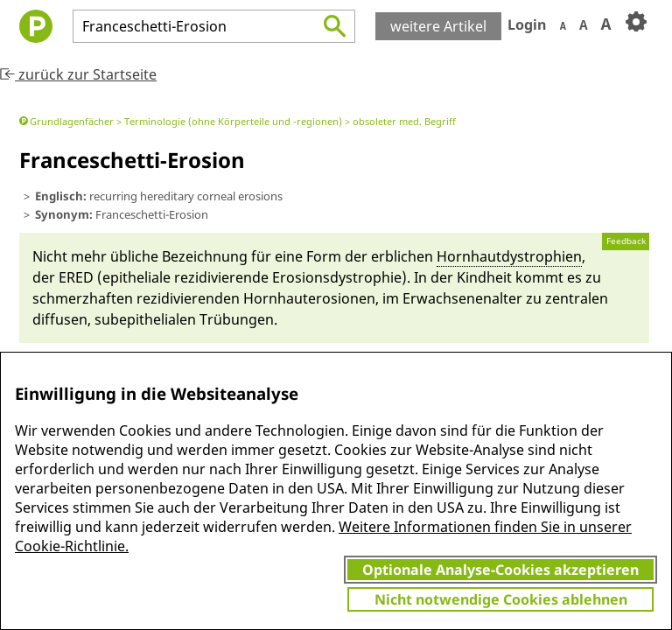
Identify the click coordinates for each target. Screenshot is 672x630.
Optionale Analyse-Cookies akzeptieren (500, 570)
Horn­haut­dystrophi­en (509, 256)
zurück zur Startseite (78, 74)
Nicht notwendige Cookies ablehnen (501, 599)
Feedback (626, 241)
